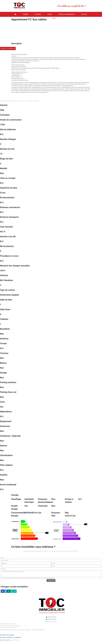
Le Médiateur (17, 637)
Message (3, 569)
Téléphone (4, 563)
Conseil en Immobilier (66, 14)
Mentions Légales (5, 640)
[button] (2, 591)
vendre (25, 14)
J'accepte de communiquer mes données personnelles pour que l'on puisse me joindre (28, 578)
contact (84, 14)
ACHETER (38, 14)
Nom (2, 558)
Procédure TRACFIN (6, 637)
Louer (50, 14)
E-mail (53, 563)
